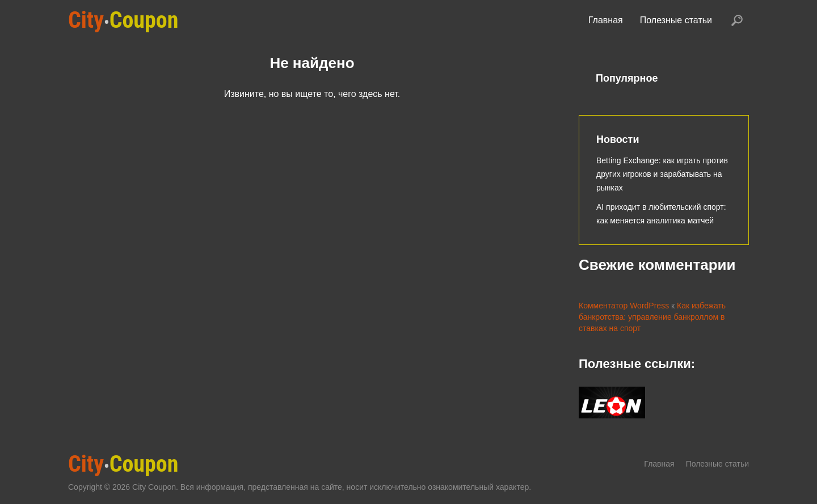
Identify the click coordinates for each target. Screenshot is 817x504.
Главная (606, 20)
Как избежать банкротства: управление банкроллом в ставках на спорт (652, 317)
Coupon (123, 20)
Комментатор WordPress (624, 306)
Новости (618, 139)
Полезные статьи (676, 20)
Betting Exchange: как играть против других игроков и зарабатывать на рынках (662, 174)
